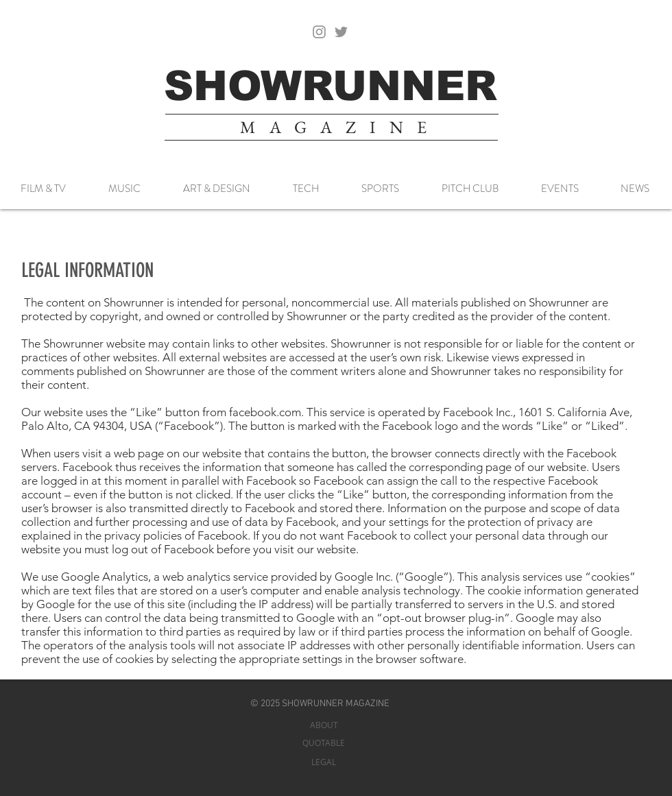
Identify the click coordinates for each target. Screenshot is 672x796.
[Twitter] (341, 32)
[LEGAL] (324, 762)
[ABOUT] (324, 725)
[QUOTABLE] (324, 743)
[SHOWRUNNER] (331, 86)
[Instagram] (319, 32)
